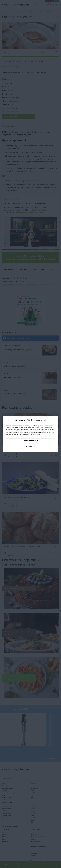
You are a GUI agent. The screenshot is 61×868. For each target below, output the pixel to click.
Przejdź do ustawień (30, 441)
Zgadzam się (30, 447)
